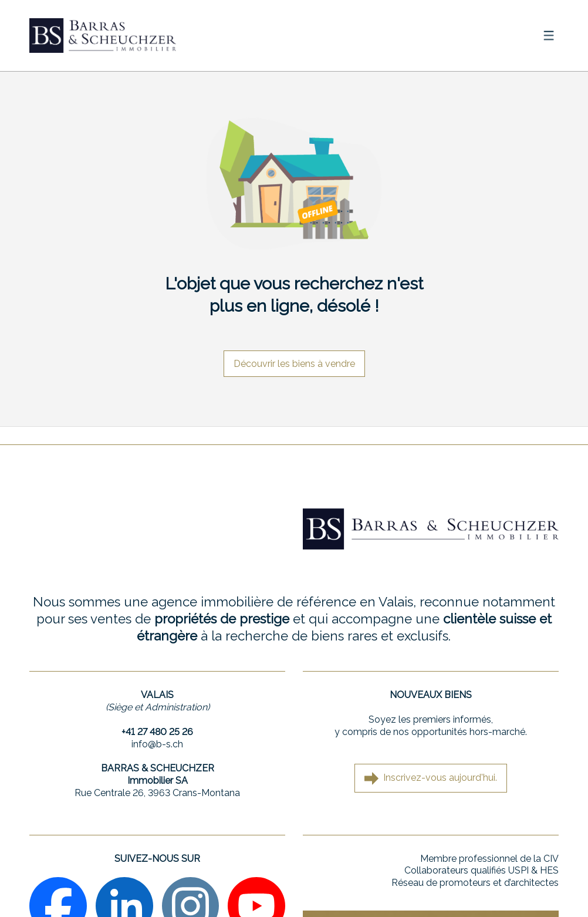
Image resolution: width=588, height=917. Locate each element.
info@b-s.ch (157, 744)
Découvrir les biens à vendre (294, 364)
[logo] (103, 35)
